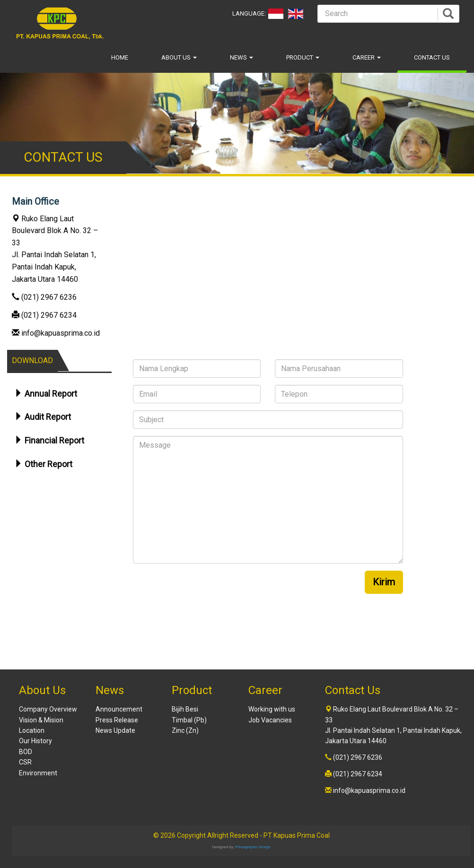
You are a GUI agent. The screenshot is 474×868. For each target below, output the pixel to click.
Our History (35, 741)
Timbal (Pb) (189, 720)
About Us (179, 57)
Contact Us (432, 57)
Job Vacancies (270, 720)
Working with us (272, 709)
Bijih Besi (185, 709)
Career (367, 57)
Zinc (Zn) (185, 730)
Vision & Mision (41, 720)
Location (32, 730)
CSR (25, 762)
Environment (38, 773)
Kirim (384, 582)
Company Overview (48, 709)
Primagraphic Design (253, 847)
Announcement (119, 709)
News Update (115, 730)
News (241, 57)
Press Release (117, 720)
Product (303, 57)
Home (120, 57)
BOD (26, 752)
